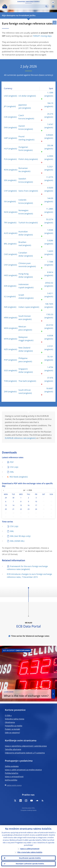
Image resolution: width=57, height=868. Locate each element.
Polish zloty (24, 159)
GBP (6, 138)
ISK (5, 201)
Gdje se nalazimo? (12, 733)
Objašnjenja (10, 722)
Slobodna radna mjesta (15, 719)
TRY (6, 223)
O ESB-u (8, 715)
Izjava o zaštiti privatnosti (30, 849)
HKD (6, 275)
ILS (5, 296)
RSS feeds (13, 477)
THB (6, 381)
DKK (6, 127)
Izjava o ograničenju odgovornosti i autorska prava (26, 746)
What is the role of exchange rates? (27, 694)
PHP (6, 360)
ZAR (6, 392)
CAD (6, 254)
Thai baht (23, 381)
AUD (6, 233)
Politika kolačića (12, 773)
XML (12, 472)
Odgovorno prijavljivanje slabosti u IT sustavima (25, 753)
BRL (6, 244)
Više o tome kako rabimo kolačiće (30, 852)
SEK (6, 180)
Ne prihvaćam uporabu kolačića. (30, 858)
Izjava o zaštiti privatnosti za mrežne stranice (23, 770)
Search (46, 6)
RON (6, 170)
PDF (12, 462)
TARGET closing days (42, 36)
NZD (6, 349)
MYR (6, 339)
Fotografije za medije (14, 726)
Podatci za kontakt (12, 729)
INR (6, 307)
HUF (6, 149)
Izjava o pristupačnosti (14, 777)
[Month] (25, 490)
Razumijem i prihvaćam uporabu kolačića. (30, 864)
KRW (6, 318)
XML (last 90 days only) (20, 536)
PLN (6, 159)
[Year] (31, 490)
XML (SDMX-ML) (17, 541)
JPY (5, 106)
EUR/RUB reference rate (16, 438)
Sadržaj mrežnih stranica (14, 785)
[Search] (27, 6)
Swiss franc (24, 191)
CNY (6, 265)
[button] (53, 2)
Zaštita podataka (12, 766)
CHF (6, 191)
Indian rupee (24, 307)
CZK (6, 117)
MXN (6, 328)
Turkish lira (24, 223)
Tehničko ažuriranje (13, 749)
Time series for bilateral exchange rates (30, 636)
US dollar (23, 96)
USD (6, 96)
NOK (6, 212)
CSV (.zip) (14, 467)
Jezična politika (11, 780)
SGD (6, 370)
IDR (6, 286)
